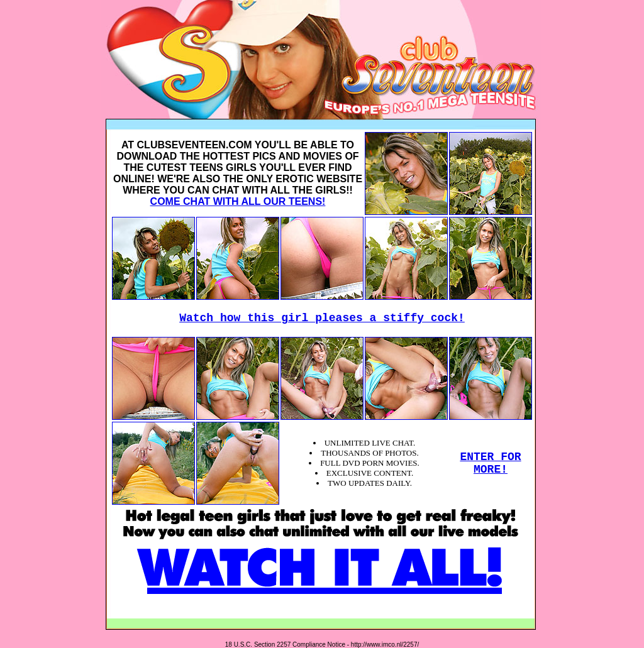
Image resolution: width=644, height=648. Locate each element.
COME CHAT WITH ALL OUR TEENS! (238, 201)
